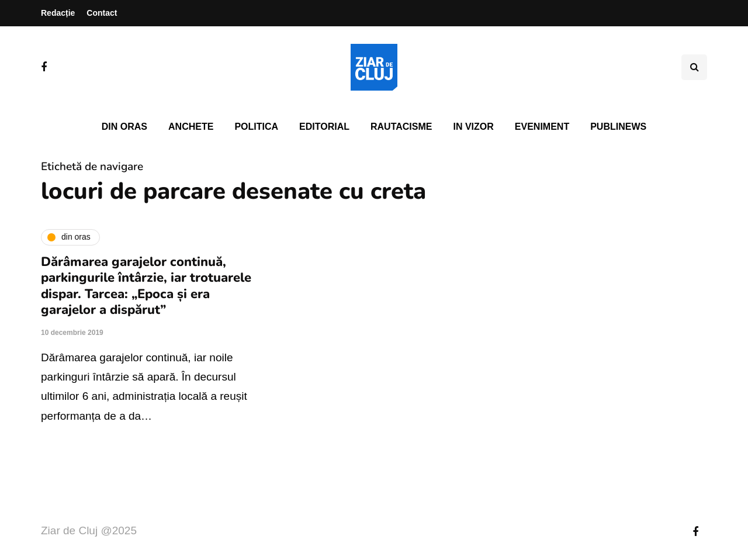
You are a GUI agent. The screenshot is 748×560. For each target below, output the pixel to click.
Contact (102, 13)
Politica (256, 127)
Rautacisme (401, 127)
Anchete (191, 127)
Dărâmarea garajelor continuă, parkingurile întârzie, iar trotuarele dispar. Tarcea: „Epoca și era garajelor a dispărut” (146, 286)
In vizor (473, 127)
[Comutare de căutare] (694, 67)
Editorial (324, 127)
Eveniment (542, 127)
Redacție (58, 13)
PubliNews (618, 127)
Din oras (124, 127)
